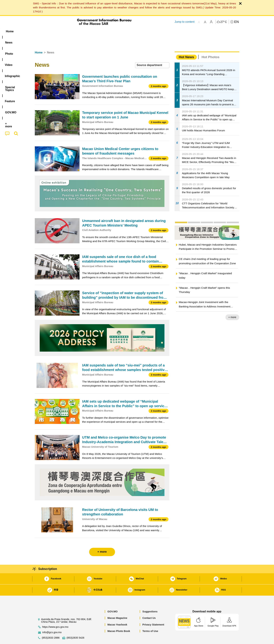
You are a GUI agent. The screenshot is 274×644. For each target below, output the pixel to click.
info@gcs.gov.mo (52, 622)
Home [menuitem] (42, 31)
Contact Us (149, 607)
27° (224, 22)
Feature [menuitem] (151, 31)
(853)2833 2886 (51, 627)
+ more (232, 307)
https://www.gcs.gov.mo (55, 616)
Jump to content (185, 22)
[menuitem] (57, 31)
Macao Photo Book (119, 620)
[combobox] (152, 55)
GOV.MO (113, 601)
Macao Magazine (117, 607)
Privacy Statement (153, 614)
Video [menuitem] (87, 31)
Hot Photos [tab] (210, 46)
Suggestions (150, 601)
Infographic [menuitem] (105, 31)
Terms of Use (150, 620)
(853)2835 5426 (75, 627)
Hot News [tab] (186, 46)
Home (39, 42)
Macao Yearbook (117, 614)
